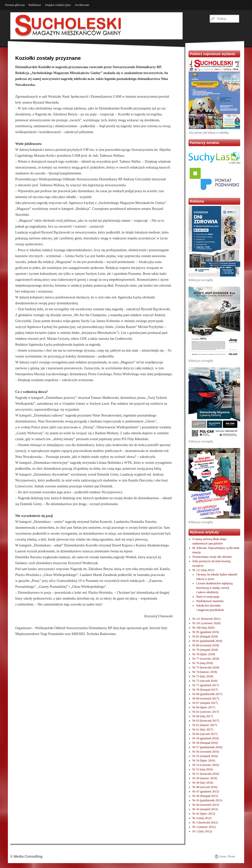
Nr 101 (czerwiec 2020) (206, 623)
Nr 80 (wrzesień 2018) (206, 645)
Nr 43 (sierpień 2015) (205, 809)
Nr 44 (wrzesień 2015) (206, 805)
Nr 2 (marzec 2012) (204, 827)
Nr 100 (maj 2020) (204, 628)
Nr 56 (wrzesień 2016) (206, 752)
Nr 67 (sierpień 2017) (205, 703)
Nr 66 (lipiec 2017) (204, 707)
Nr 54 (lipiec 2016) (204, 760)
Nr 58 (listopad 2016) (205, 743)
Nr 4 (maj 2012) (202, 818)
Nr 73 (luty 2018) (203, 676)
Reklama (35, 5)
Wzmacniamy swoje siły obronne (212, 557)
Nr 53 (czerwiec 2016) (206, 765)
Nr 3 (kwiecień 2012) (205, 822)
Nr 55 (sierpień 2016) (205, 756)
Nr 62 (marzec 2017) (205, 725)
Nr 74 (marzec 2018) (205, 672)
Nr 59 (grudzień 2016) (206, 738)
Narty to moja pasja (208, 597)
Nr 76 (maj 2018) (203, 663)
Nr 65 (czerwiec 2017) (206, 712)
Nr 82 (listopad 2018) (205, 636)
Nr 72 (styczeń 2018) (205, 681)
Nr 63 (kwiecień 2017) (206, 721)
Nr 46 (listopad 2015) (205, 796)
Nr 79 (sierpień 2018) (205, 650)
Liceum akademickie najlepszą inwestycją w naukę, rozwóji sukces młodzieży (214, 588)
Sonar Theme (227, 856)
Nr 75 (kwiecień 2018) (206, 667)
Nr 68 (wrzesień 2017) (206, 698)
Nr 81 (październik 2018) (207, 641)
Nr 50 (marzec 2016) (205, 778)
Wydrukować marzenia (210, 601)
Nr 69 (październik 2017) (207, 694)
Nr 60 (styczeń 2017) (205, 734)
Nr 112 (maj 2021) (203, 570)
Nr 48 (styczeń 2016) (205, 787)
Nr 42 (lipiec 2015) (204, 814)
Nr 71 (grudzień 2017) (206, 685)
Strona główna (15, 5)
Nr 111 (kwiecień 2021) (206, 619)
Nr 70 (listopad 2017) (205, 690)
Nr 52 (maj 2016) (203, 769)
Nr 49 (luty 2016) (203, 783)
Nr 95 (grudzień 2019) (206, 632)
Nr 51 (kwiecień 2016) (206, 774)
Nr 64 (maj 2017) (203, 716)
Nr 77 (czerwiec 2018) (206, 659)
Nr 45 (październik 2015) (207, 800)
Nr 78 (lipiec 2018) (204, 654)
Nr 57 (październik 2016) (207, 747)
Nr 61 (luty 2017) (203, 729)
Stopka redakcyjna (58, 5)
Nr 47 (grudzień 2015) (206, 791)
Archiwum (82, 5)
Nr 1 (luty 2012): (203, 831)
